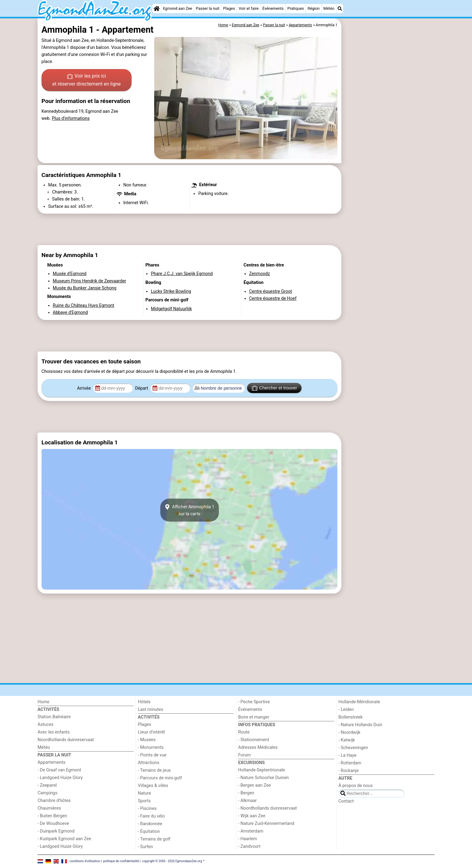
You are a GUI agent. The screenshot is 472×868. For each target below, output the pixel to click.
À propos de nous (356, 786)
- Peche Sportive (254, 702)
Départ (142, 388)
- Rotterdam (350, 763)
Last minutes (151, 710)
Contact (346, 801)
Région (314, 8)
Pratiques (296, 8)
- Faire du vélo (151, 816)
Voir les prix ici (86, 80)
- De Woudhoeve (53, 824)
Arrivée (85, 388)
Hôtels (144, 702)
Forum (244, 755)
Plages (229, 8)
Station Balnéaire (54, 717)
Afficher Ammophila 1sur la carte (189, 510)
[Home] (157, 9)
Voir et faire (249, 8)
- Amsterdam (251, 831)
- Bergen (246, 793)
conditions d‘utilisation (85, 861)
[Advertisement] (389, 159)
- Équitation (149, 831)
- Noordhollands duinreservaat (267, 808)
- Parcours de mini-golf (160, 778)
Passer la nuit (207, 8)
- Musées (147, 740)
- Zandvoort (249, 846)
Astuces (45, 725)
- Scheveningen (353, 748)
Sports (144, 801)
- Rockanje (349, 771)
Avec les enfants (54, 732)
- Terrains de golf (154, 839)
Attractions (149, 763)
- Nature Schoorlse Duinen (263, 778)
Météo (329, 8)
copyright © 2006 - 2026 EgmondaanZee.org (172, 861)
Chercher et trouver (274, 388)
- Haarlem (248, 839)
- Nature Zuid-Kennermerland (266, 824)
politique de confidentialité (121, 861)
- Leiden (346, 710)
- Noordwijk (350, 732)
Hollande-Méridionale (359, 702)
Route (244, 732)
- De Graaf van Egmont (59, 770)
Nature (145, 793)
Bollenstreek (351, 717)
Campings (47, 793)
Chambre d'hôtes (54, 801)
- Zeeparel (47, 785)
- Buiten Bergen (52, 816)
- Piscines (147, 809)
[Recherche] (340, 9)
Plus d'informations (71, 118)
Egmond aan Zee (178, 8)
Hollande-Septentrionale (262, 770)
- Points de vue (152, 755)
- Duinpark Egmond (56, 831)
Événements (273, 8)
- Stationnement (254, 740)
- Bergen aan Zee (254, 785)
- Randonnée (150, 824)
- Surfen (145, 847)
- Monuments (151, 747)
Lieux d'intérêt (152, 732)
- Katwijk (347, 740)
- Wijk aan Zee (252, 816)
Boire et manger (254, 717)
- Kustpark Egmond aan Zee (64, 839)
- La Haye (348, 755)
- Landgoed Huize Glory (60, 778)
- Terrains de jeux (154, 770)
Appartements (51, 762)
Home (44, 702)
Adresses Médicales (258, 747)
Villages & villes (153, 786)
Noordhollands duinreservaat (66, 740)
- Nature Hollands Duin (360, 725)
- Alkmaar (247, 801)
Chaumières (49, 808)
